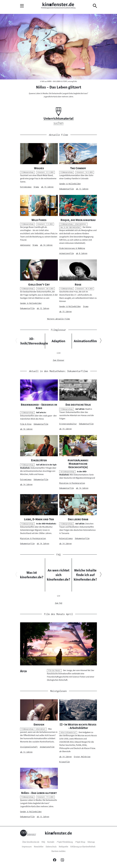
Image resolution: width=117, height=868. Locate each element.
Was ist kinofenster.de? (32, 575)
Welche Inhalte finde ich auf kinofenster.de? (85, 575)
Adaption (58, 341)
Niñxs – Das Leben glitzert (59, 87)
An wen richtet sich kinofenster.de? (58, 575)
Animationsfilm (85, 341)
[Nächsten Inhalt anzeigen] (101, 341)
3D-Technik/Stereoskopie (32, 341)
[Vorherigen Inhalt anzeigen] (16, 341)
